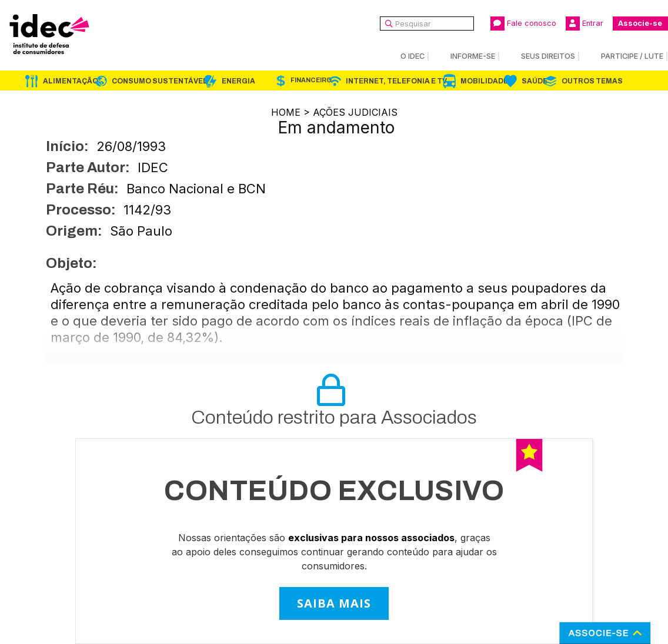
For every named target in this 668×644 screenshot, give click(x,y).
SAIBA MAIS (334, 603)
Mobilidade (484, 81)
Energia (238, 81)
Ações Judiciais (355, 112)
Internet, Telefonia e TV (396, 81)
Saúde (535, 81)
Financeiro (311, 80)
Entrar (584, 24)
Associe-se (640, 23)
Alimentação (71, 81)
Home (286, 112)
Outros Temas (592, 81)
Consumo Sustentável (160, 81)
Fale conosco (523, 24)
